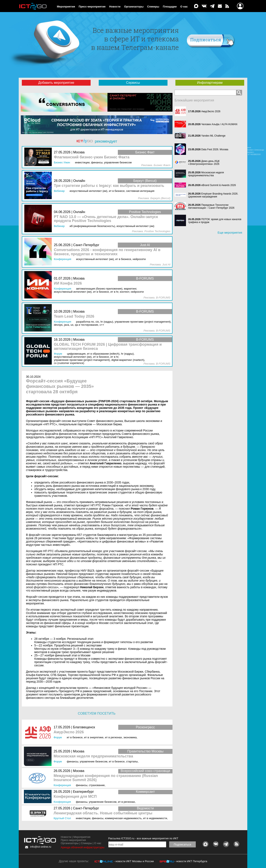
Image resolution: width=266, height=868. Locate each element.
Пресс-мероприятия (92, 7)
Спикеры (153, 7)
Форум (58, 737)
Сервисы (133, 83)
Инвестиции (83, 818)
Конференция (62, 785)
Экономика (130, 737)
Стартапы (132, 761)
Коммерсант (145, 792)
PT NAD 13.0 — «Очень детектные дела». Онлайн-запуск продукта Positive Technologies (106, 219)
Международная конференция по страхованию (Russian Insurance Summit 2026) (106, 778)
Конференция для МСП (75, 797)
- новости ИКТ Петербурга (191, 861)
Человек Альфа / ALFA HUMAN (219, 124)
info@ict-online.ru (41, 847)
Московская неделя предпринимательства (93, 756)
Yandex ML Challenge (213, 136)
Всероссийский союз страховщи (145, 771)
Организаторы (134, 7)
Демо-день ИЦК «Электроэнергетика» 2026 (204, 163)
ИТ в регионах (113, 737)
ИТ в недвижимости (155, 818)
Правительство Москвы (145, 751)
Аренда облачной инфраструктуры (83, 847)
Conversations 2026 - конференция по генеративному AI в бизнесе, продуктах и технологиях (107, 252)
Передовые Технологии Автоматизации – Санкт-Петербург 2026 (211, 206)
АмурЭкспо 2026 (69, 732)
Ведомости (145, 808)
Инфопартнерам (210, 83)
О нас (184, 7)
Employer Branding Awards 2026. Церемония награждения (213, 195)
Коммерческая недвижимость (123, 818)
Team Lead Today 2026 (74, 316)
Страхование (97, 785)
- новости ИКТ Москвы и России (134, 861)
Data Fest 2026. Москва (215, 149)
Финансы (72, 761)
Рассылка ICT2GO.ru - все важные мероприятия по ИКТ (143, 838)
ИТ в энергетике (94, 737)
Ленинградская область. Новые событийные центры (103, 813)
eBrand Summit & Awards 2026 (219, 185)
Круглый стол (62, 818)
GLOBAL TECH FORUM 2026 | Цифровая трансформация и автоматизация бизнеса (108, 347)
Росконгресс (145, 727)
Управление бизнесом (94, 761)
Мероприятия (66, 7)
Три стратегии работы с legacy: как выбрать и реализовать (109, 186)
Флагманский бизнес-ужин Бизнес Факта (92, 157)
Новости (115, 7)
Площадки (170, 7)
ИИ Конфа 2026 (68, 283)
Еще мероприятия (230, 233)
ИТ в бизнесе (75, 737)
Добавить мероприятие (56, 83)
